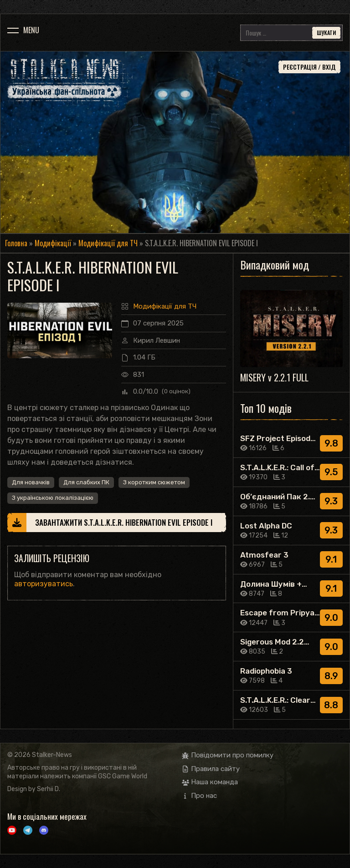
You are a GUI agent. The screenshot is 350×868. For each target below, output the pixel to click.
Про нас (199, 796)
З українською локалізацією (53, 498)
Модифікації (53, 243)
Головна (16, 243)
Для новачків (31, 482)
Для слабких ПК (86, 482)
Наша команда (210, 782)
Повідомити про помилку (228, 755)
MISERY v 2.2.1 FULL (274, 377)
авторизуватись (44, 584)
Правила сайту (211, 769)
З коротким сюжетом (154, 482)
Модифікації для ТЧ (108, 243)
